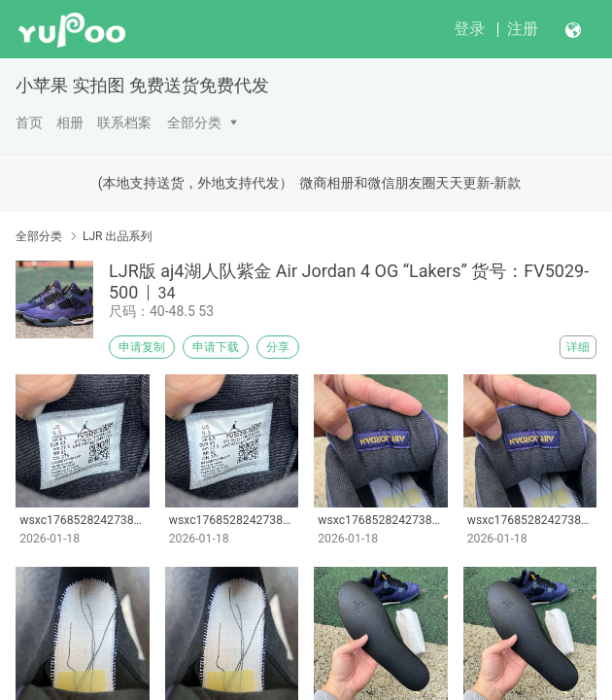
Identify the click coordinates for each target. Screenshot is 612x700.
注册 (523, 29)
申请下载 (216, 347)
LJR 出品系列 (117, 236)
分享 (278, 347)
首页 (29, 122)
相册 (70, 122)
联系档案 (124, 122)
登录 (469, 29)
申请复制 (142, 347)
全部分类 (194, 122)
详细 (578, 347)
